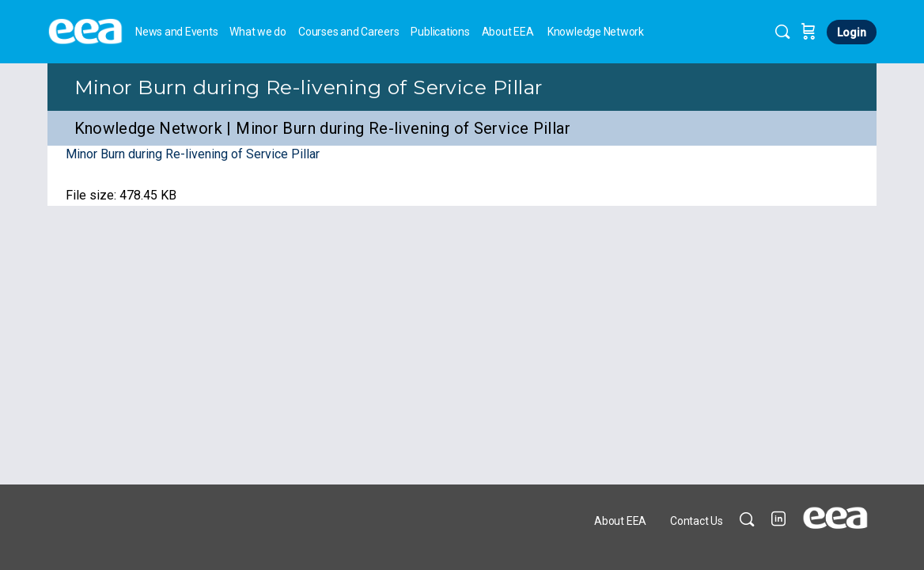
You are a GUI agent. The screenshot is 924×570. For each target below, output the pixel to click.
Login (852, 32)
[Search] (782, 32)
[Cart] (808, 32)
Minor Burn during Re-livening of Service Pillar (309, 87)
